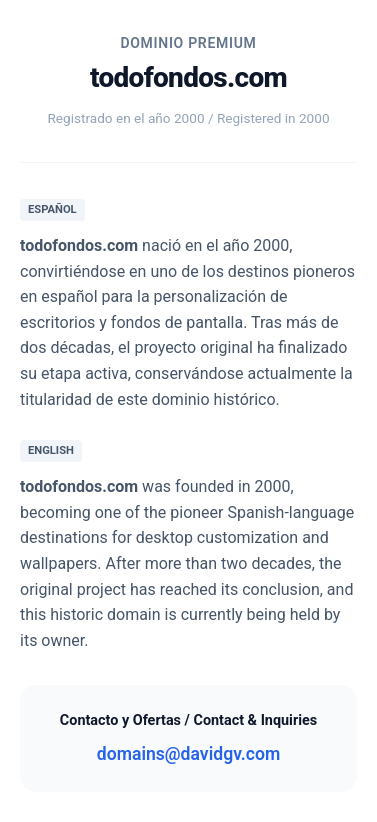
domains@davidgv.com (188, 754)
